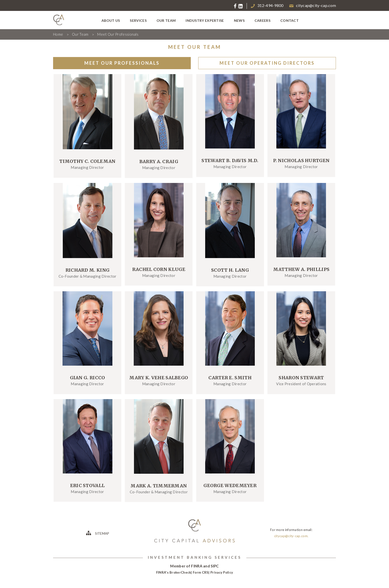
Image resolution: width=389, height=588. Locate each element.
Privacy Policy (222, 572)
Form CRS (201, 572)
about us (111, 20)
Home (58, 34)
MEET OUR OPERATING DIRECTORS (267, 63)
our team (166, 20)
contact (290, 20)
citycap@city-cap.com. (291, 536)
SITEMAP (98, 533)
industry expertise (205, 20)
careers (262, 20)
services (138, 20)
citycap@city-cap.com (313, 5)
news (239, 20)
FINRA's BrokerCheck (174, 572)
